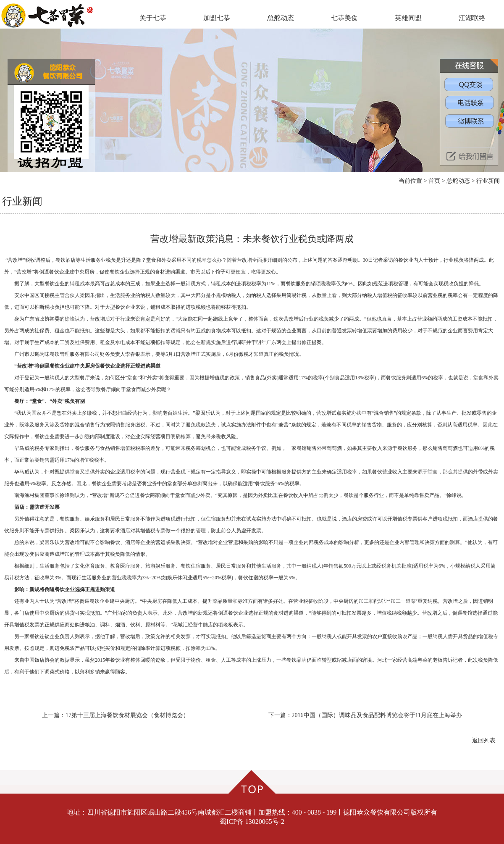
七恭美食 (344, 18)
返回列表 (484, 740)
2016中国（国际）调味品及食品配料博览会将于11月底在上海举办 (377, 715)
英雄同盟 (408, 18)
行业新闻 (488, 181)
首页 (434, 181)
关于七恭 (153, 18)
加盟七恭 (217, 18)
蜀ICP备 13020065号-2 (252, 822)
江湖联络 (472, 18)
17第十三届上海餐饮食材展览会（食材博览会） (127, 715)
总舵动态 (281, 18)
